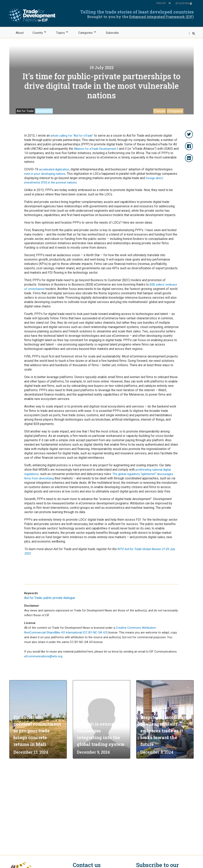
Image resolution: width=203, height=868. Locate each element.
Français (160, 111)
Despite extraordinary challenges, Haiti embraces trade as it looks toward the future (164, 731)
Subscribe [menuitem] (112, 33)
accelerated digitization (54, 169)
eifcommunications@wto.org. (44, 656)
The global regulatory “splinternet (134, 474)
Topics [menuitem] (60, 32)
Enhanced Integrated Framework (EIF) (161, 17)
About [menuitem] (20, 33)
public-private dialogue (59, 598)
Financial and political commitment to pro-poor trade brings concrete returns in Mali (37, 731)
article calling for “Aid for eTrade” (72, 136)
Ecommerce (44, 111)
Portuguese (175, 111)
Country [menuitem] (37, 32)
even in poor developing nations (45, 174)
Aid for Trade (25, 111)
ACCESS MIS (184, 3)
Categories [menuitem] (85, 32)
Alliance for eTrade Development (95, 149)
